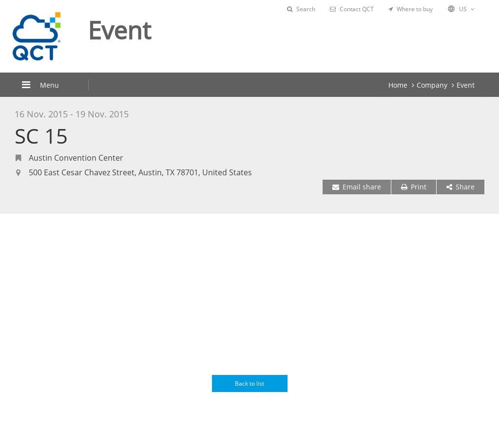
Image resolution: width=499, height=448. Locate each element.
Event (466, 85)
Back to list (249, 383)
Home (398, 85)
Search (301, 9)
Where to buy (411, 9)
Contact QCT (352, 9)
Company (432, 85)
